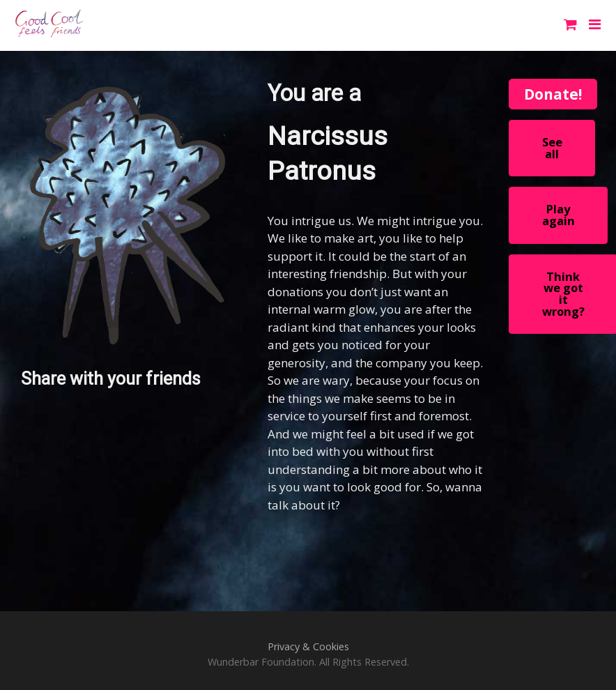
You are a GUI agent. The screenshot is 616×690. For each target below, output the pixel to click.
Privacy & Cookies (308, 646)
